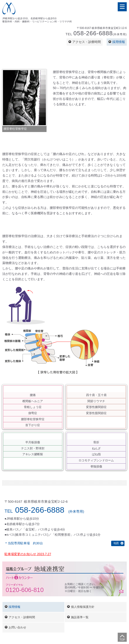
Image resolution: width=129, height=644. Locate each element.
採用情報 (119, 42)
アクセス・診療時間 (87, 42)
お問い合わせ (17, 627)
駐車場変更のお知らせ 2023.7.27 (28, 554)
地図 (116, 543)
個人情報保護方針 (83, 607)
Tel (96, 34)
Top (122, 640)
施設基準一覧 (80, 617)
